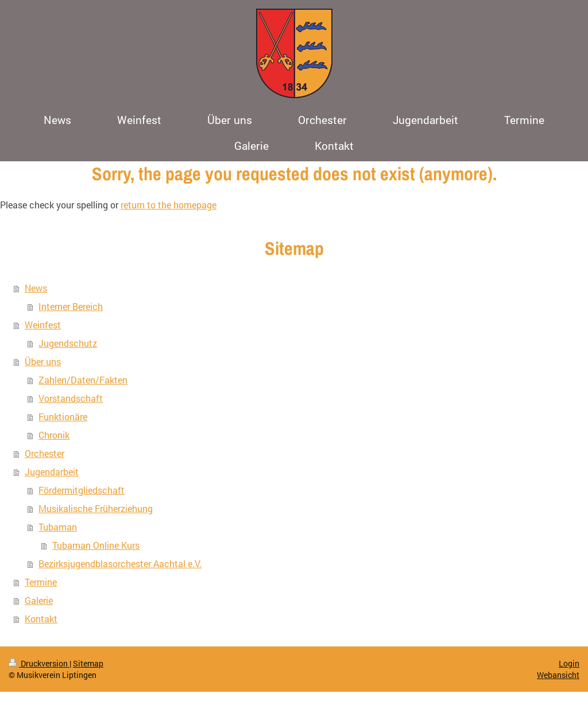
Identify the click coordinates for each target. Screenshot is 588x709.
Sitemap (88, 663)
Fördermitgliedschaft (82, 490)
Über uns (43, 361)
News (36, 288)
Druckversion (39, 663)
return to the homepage (169, 205)
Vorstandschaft (71, 398)
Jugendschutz (68, 343)
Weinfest (43, 325)
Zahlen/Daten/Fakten (83, 380)
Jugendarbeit (52, 472)
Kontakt (41, 619)
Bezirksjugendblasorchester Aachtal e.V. (120, 563)
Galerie (39, 600)
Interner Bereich (71, 306)
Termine (41, 582)
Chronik (54, 435)
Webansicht (558, 675)
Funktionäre (63, 417)
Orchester (45, 453)
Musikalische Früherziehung (96, 508)
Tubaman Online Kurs (96, 545)
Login (569, 663)
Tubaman (58, 527)
